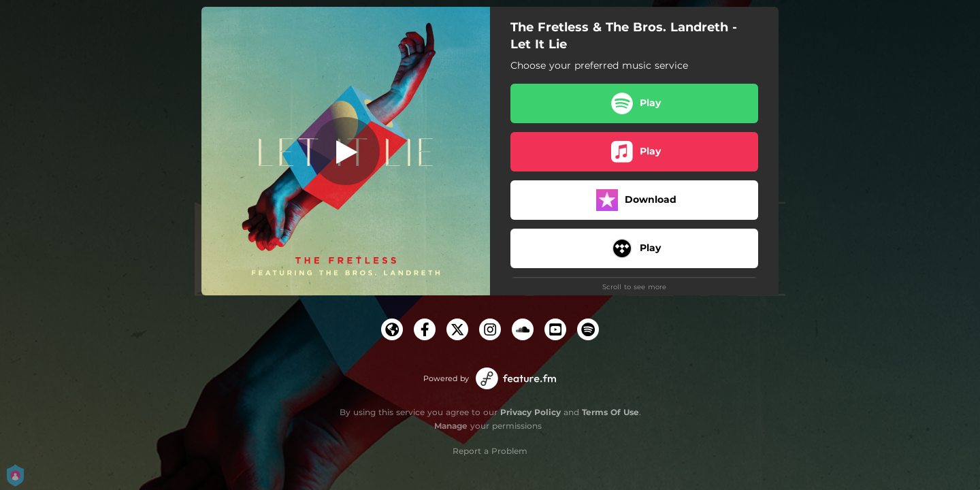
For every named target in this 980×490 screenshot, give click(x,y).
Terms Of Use (610, 412)
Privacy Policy (530, 412)
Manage (451, 426)
